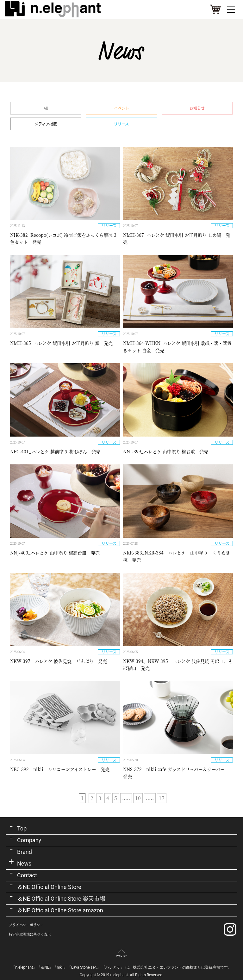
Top (22, 828)
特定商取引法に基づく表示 (30, 934)
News (24, 864)
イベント (121, 108)
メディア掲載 (46, 124)
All (46, 108)
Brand (25, 852)
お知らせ (197, 108)
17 (162, 798)
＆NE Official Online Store (49, 887)
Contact (27, 875)
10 (138, 798)
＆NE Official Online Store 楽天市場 (61, 899)
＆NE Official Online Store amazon (60, 910)
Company (29, 840)
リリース (121, 124)
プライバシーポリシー (26, 925)
